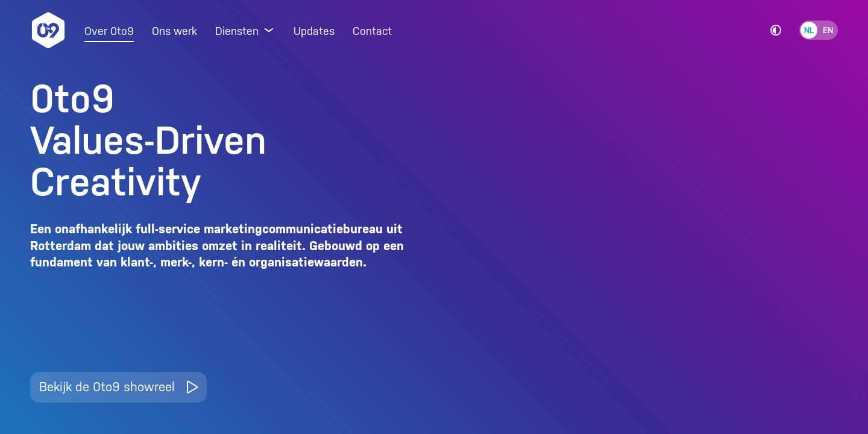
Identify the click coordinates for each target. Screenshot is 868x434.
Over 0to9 (109, 31)
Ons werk (175, 31)
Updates (314, 31)
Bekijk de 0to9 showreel (118, 387)
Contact (372, 31)
